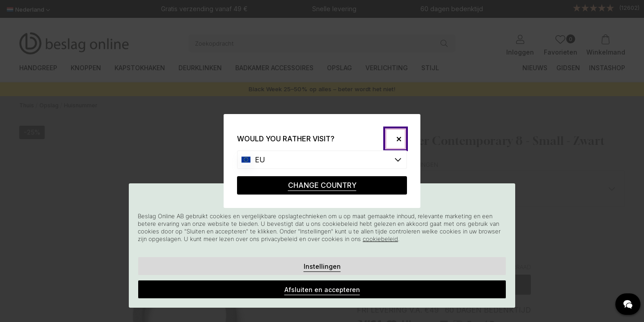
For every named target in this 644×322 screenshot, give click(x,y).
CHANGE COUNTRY (322, 185)
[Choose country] (322, 160)
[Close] (396, 139)
